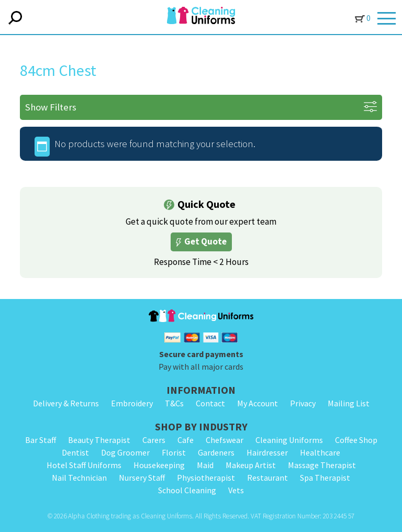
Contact (210, 403)
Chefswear (225, 440)
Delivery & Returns (66, 403)
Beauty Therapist (99, 440)
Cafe (186, 440)
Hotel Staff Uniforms (84, 465)
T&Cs (174, 403)
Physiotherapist (206, 478)
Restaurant (267, 478)
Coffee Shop (356, 440)
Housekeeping (159, 465)
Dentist (75, 452)
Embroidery (132, 403)
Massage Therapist (322, 465)
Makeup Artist (251, 465)
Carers (154, 440)
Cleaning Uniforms (289, 440)
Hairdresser (267, 452)
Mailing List (349, 403)
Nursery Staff (142, 478)
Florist (174, 452)
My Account (258, 403)
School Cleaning (187, 490)
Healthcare (320, 452)
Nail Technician (79, 478)
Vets (236, 490)
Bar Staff (41, 440)
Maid (205, 465)
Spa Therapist (325, 478)
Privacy (303, 403)
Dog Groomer (125, 452)
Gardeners (216, 452)
